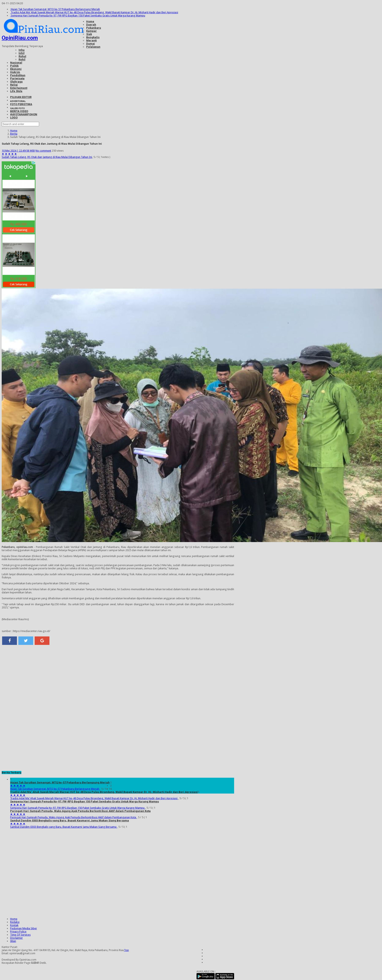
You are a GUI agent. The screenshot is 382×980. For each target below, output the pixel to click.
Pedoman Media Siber (24, 928)
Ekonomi (16, 69)
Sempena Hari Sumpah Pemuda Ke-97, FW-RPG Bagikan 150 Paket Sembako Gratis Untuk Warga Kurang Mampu (78, 16)
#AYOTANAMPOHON (24, 114)
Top (126, 950)
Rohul (22, 56)
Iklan (13, 941)
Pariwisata (17, 78)
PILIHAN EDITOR (21, 97)
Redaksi (15, 922)
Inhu (22, 50)
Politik (14, 66)
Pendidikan (18, 75)
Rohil (22, 59)
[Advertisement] (118, 679)
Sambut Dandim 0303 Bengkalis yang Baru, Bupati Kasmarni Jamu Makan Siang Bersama (70, 820)
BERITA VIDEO (19, 111)
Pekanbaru (94, 28)
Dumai (91, 44)
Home (90, 21)
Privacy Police (18, 932)
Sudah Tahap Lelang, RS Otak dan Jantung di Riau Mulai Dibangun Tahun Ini (47, 157)
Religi (14, 85)
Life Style (16, 91)
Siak (89, 34)
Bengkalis (93, 37)
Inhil (22, 53)
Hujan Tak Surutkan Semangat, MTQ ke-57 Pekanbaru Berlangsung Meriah (55, 9)
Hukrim (15, 72)
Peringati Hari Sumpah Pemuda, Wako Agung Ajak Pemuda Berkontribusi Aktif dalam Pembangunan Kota (80, 811)
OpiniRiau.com (20, 38)
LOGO (14, 118)
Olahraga (16, 82)
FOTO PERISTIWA (21, 104)
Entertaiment (19, 88)
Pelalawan (93, 47)
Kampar (91, 31)
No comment (43, 151)
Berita (14, 134)
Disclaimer (16, 938)
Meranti (91, 40)
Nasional (16, 63)
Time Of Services (20, 935)
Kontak (14, 925)
